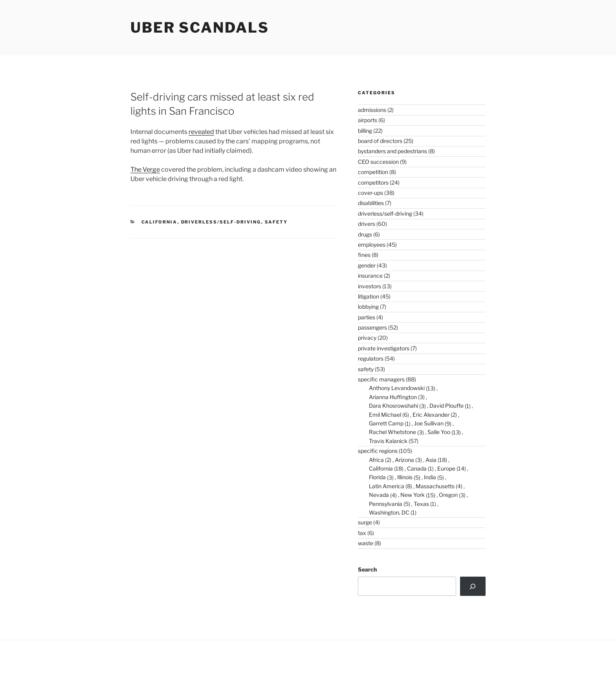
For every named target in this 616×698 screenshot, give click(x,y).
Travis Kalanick (388, 441)
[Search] (473, 586)
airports (368, 120)
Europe (446, 468)
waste (366, 543)
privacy (367, 338)
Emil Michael (385, 415)
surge (365, 522)
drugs (365, 234)
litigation (368, 296)
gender (367, 265)
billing (365, 131)
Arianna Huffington (393, 397)
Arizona (404, 460)
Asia (431, 460)
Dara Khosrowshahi (393, 406)
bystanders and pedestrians (392, 151)
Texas (421, 504)
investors (369, 286)
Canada (417, 468)
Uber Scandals (200, 27)
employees (372, 245)
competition (373, 172)
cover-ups (370, 193)
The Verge (145, 169)
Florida (377, 477)
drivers (367, 224)
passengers (372, 327)
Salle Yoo (439, 432)
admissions (372, 110)
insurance (370, 276)
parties (367, 317)
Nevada (379, 495)
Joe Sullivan (429, 423)
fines (364, 255)
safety (276, 222)
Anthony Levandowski (397, 388)
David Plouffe (446, 406)
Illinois (405, 477)
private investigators (384, 348)
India (430, 477)
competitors (373, 182)
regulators (371, 358)
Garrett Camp (386, 423)
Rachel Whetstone (392, 432)
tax (362, 533)
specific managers (381, 379)
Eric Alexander (431, 415)
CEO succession (378, 162)
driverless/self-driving (221, 222)
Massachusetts (435, 486)
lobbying (368, 307)
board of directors (380, 141)
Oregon (448, 495)
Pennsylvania (386, 504)
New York (412, 495)
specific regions (378, 451)
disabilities (371, 203)
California (159, 222)
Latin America (387, 486)
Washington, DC (389, 512)
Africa (376, 460)
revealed (201, 132)
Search (367, 569)
